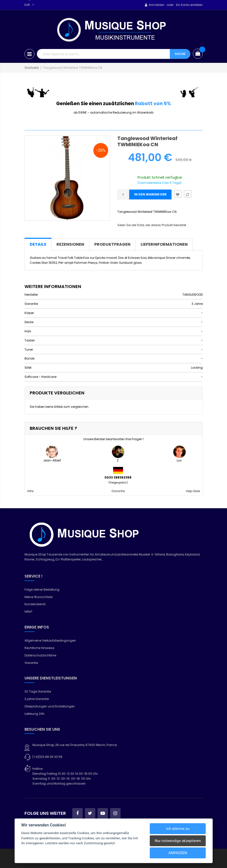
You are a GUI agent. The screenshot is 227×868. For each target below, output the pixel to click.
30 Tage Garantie (38, 691)
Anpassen (178, 853)
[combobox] (103, 54)
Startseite (32, 68)
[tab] (38, 244)
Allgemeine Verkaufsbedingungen (50, 640)
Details (38, 244)
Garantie (118, 491)
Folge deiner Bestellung (42, 590)
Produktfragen (112, 244)
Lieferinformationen (164, 244)
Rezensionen (70, 244)
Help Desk (193, 491)
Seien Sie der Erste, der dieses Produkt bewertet (152, 225)
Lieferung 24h (35, 714)
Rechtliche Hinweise (39, 648)
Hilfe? (28, 612)
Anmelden (157, 5)
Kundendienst (35, 604)
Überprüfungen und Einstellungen (50, 706)
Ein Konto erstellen (189, 5)
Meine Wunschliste (38, 597)
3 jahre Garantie (37, 699)
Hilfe (30, 491)
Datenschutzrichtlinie (40, 655)
